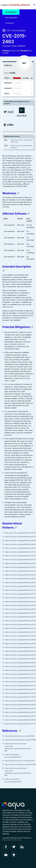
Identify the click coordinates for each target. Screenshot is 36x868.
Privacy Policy (7, 840)
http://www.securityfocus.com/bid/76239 (20, 736)
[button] (34, 5)
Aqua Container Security (13, 806)
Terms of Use (17, 840)
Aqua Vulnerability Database (15, 5)
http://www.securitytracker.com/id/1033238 (20, 740)
